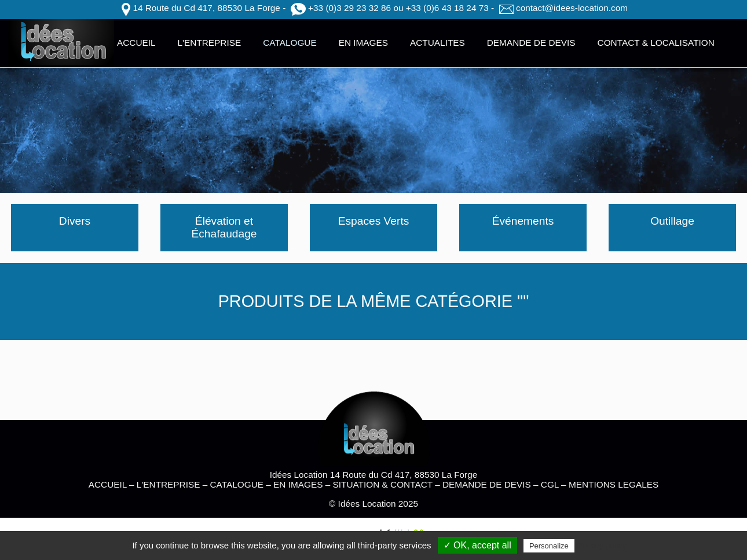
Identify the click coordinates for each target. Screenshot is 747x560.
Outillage (672, 221)
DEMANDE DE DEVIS (531, 43)
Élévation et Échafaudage (224, 227)
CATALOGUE (290, 43)
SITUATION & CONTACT (383, 484)
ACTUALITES (437, 43)
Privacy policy (602, 546)
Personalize (549, 546)
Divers (75, 221)
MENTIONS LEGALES (614, 484)
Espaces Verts (374, 221)
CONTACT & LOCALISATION (656, 43)
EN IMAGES (363, 43)
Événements (523, 221)
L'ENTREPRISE (210, 43)
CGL (550, 484)
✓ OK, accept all (477, 545)
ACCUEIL (136, 43)
